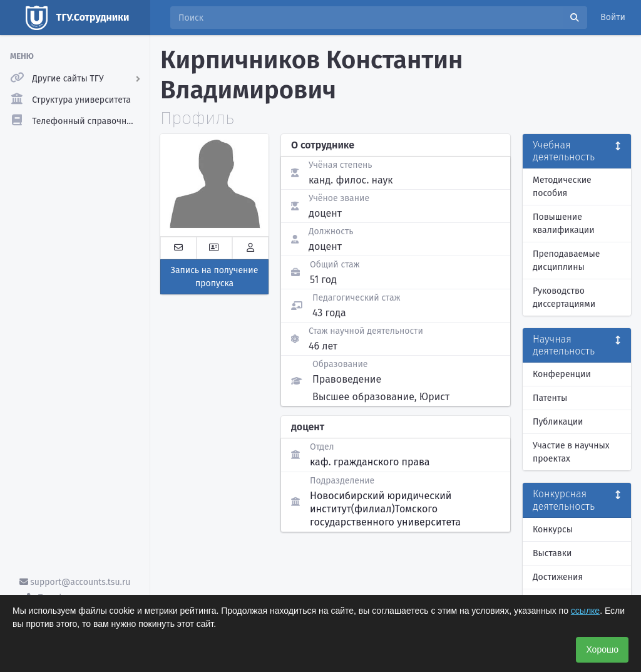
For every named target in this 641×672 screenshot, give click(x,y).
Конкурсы (553, 530)
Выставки (552, 553)
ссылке (585, 611)
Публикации (558, 422)
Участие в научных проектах (571, 452)
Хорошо (602, 649)
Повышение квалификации (564, 224)
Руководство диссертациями (564, 297)
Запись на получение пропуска (215, 277)
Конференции (562, 374)
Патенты (550, 398)
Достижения (558, 577)
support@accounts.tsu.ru (75, 582)
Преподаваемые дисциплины (566, 261)
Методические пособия (562, 187)
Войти (613, 17)
